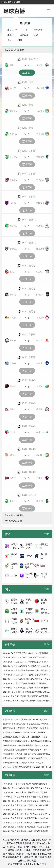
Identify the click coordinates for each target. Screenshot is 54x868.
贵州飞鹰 (40, 134)
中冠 (31, 105)
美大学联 (44, 556)
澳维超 (32, 380)
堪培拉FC (40, 318)
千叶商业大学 (29, 611)
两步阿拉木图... (29, 621)
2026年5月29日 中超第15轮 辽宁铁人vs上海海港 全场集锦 (27, 814)
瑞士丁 (44, 566)
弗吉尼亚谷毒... (30, 631)
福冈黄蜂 (40, 157)
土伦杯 (11, 35)
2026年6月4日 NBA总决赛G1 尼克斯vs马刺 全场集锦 (25, 792)
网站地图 (32, 861)
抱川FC (13, 88)
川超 (36, 35)
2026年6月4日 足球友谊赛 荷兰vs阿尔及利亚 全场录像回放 (28, 666)
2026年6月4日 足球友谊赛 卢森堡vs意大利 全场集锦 (25, 784)
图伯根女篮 (44, 601)
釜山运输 (40, 88)
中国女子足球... (15, 546)
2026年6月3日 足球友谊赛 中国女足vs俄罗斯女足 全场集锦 (28, 788)
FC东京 (13, 203)
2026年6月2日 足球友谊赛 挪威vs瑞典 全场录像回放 (25, 683)
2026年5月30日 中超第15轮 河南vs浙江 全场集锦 (24, 810)
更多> (47, 534)
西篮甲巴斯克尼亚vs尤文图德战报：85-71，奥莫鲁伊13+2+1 (28, 719)
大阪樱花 (40, 203)
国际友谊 (38, 30)
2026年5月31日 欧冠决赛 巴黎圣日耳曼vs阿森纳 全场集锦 (27, 797)
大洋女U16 (44, 575)
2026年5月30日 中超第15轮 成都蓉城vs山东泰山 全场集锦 (27, 805)
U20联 (14, 575)
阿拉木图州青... (45, 611)
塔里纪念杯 (44, 546)
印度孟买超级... (30, 566)
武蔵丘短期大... (15, 631)
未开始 (27, 96)
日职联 (32, 151)
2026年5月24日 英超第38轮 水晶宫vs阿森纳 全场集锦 (26, 831)
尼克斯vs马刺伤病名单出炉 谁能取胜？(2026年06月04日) (27, 767)
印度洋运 (14, 566)
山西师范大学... (45, 631)
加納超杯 (14, 556)
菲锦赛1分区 (30, 546)
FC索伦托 (40, 432)
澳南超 (32, 265)
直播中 (27, 73)
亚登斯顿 (40, 249)
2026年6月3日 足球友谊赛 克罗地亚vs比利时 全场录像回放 (28, 688)
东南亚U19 (12, 30)
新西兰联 (33, 59)
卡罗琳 (39, 386)
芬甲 (26, 30)
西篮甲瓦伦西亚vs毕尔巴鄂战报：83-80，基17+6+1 (25, 732)
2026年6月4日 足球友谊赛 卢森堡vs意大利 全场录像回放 (27, 670)
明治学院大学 (14, 601)
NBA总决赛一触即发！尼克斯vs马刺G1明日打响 (23, 763)
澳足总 (32, 220)
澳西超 (32, 403)
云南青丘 (40, 111)
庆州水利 (40, 501)
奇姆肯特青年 (14, 611)
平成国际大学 (14, 621)
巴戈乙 (29, 556)
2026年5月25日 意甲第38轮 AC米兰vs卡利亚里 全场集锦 (27, 827)
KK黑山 (44, 621)
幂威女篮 (29, 601)
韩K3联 (32, 82)
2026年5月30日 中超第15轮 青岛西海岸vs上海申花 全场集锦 (28, 818)
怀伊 (12, 65)
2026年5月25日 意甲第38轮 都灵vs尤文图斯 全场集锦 (26, 822)
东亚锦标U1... (29, 575)
